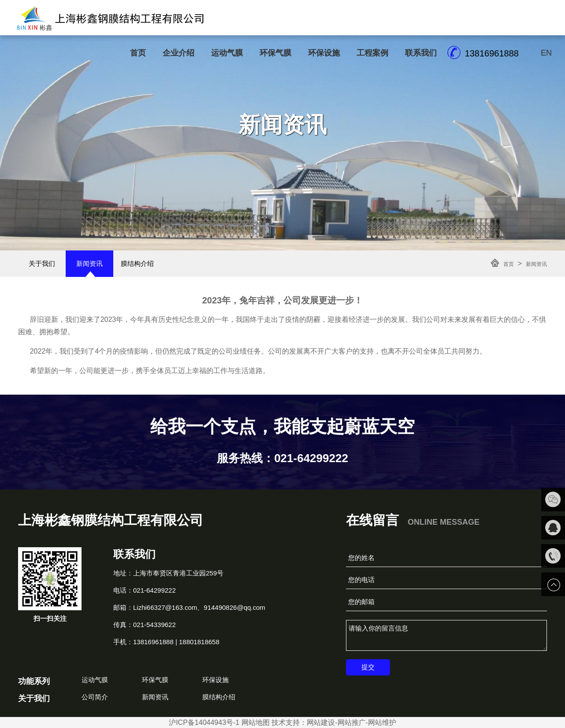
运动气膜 (227, 53)
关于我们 (42, 263)
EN (546, 53)
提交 (368, 667)
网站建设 (321, 722)
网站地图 (256, 722)
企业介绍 (178, 53)
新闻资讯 (89, 263)
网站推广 (352, 722)
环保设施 (324, 53)
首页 (138, 53)
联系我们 (421, 53)
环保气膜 (275, 53)
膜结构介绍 (137, 263)
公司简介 (95, 697)
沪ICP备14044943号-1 (204, 722)
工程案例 (372, 53)
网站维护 (382, 722)
